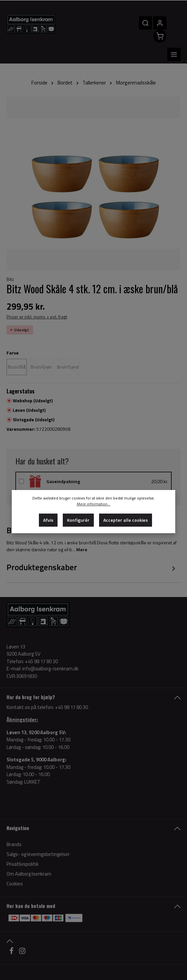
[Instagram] (22, 934)
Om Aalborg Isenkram (29, 856)
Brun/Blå (17, 348)
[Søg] (139, 23)
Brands (14, 826)
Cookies (15, 866)
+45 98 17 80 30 (71, 689)
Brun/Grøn (41, 348)
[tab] (92, 549)
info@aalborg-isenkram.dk (50, 651)
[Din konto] (153, 23)
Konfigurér (78, 520)
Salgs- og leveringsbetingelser (38, 836)
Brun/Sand (68, 348)
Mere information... (94, 504)
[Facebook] (12, 934)
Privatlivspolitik (23, 846)
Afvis (48, 520)
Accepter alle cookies (126, 520)
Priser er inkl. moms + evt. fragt (37, 298)
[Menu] (174, 29)
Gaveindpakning (63, 463)
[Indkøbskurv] (153, 36)
